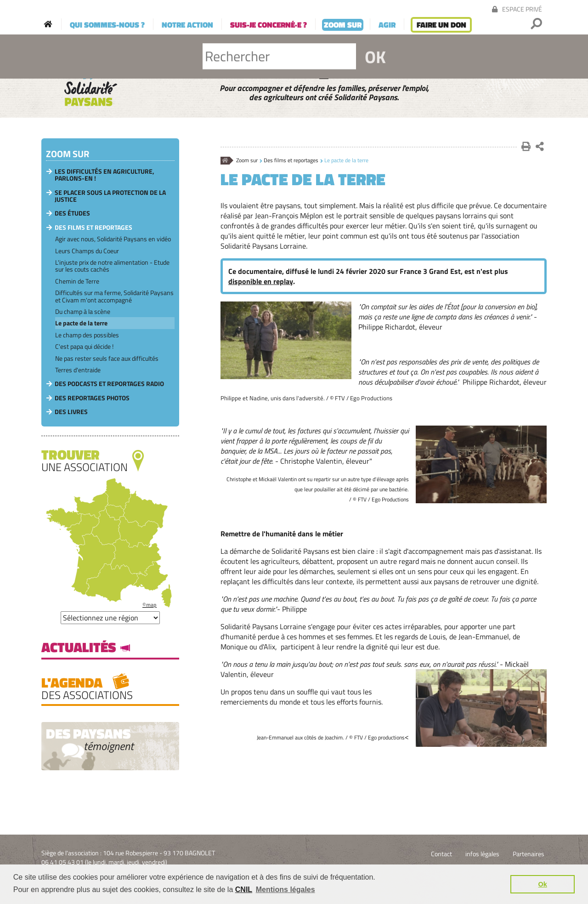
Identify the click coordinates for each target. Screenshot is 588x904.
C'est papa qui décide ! (84, 346)
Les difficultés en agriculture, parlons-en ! (105, 175)
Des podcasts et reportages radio (109, 384)
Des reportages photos (92, 398)
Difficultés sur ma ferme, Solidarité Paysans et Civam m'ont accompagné (114, 296)
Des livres (71, 412)
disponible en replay (261, 281)
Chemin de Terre (77, 281)
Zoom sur (247, 161)
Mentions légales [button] (286, 890)
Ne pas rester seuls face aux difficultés (107, 358)
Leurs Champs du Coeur (87, 251)
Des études (72, 213)
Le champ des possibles (87, 335)
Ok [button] (543, 884)
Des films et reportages (291, 161)
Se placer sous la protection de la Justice (110, 196)
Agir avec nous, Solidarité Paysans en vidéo (113, 239)
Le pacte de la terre (81, 323)
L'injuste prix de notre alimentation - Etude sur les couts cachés (112, 266)
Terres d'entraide (78, 370)
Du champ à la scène (83, 311)
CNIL (244, 890)
